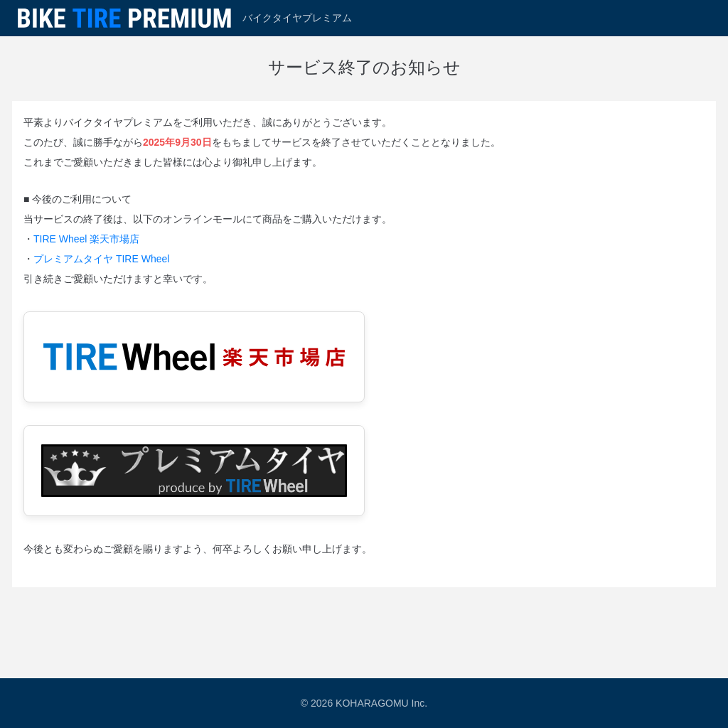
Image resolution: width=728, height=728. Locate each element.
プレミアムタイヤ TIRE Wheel (101, 259)
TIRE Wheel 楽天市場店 (86, 239)
